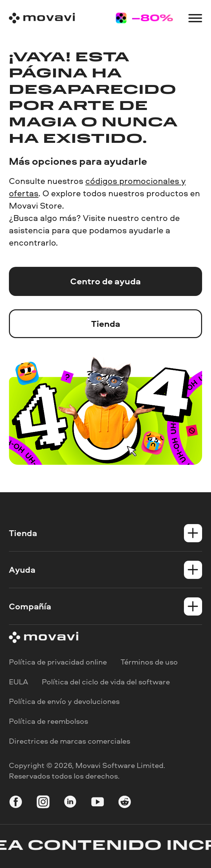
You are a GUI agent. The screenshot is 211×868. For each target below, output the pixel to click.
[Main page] (42, 18)
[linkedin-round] (70, 803)
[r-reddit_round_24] (125, 803)
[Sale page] (144, 18)
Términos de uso (149, 662)
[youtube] (98, 803)
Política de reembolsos (48, 721)
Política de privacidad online (58, 662)
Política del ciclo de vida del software (106, 681)
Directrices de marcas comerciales (70, 741)
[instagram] (43, 803)
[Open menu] (195, 18)
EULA (18, 681)
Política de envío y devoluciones (64, 701)
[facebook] (16, 803)
